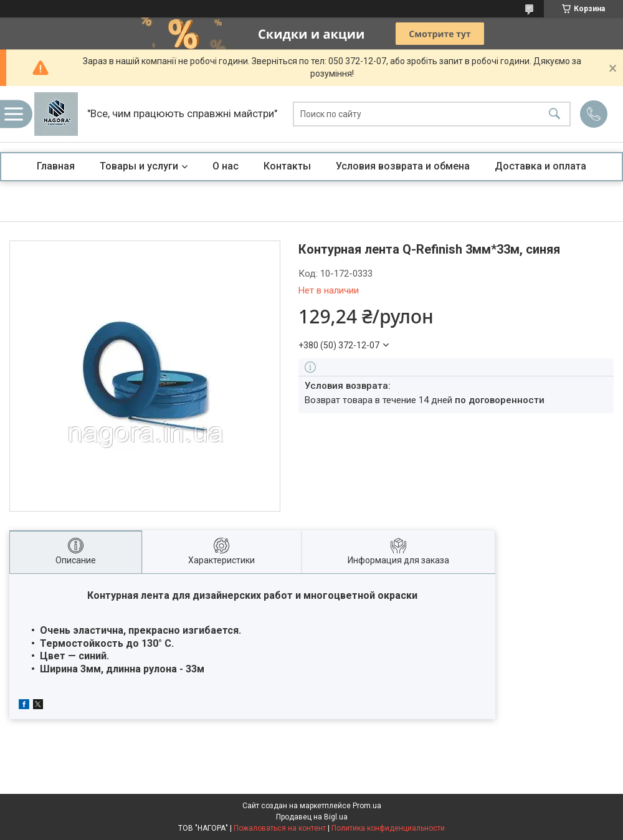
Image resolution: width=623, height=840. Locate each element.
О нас (226, 166)
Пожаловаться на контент (280, 828)
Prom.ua (367, 806)
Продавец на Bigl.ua (312, 817)
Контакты (287, 166)
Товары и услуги (139, 166)
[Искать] (554, 114)
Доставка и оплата (540, 166)
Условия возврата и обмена (403, 166)
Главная (56, 166)
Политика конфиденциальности (388, 828)
